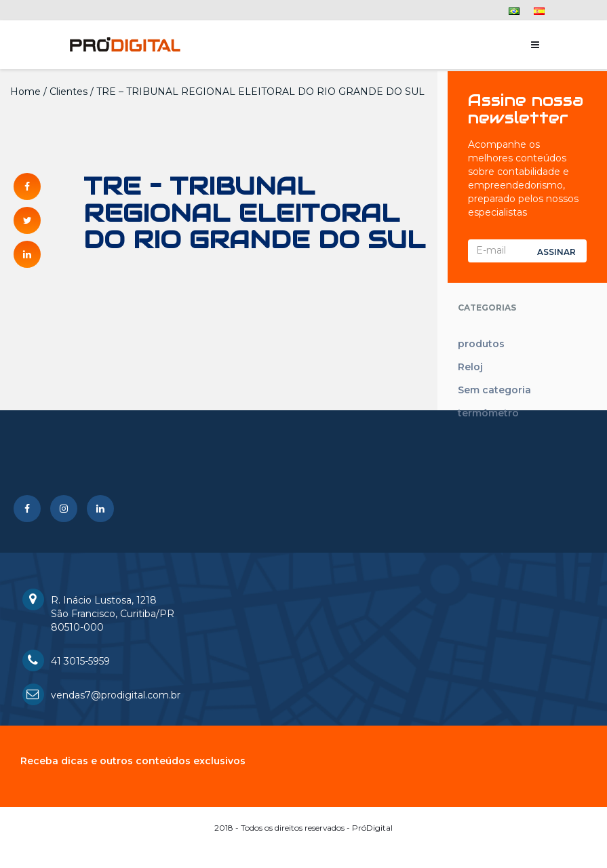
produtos (481, 344)
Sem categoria (494, 390)
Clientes (68, 92)
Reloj (470, 367)
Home (25, 92)
